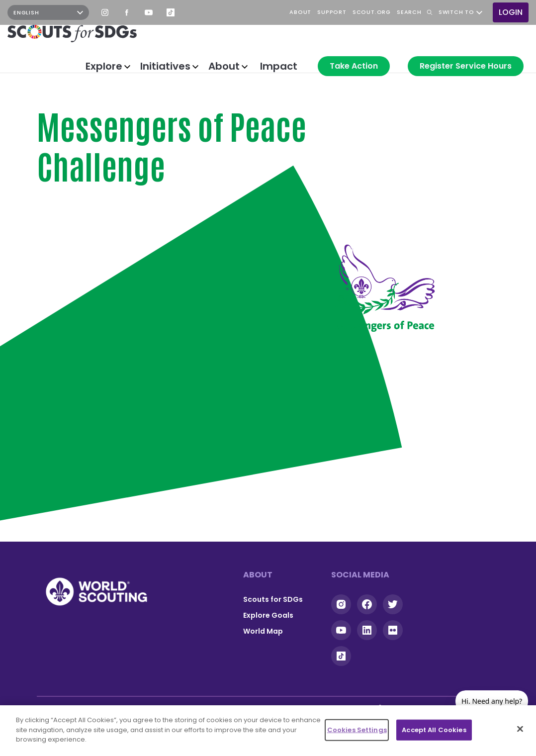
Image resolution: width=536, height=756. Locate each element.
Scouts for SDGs (273, 599)
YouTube (149, 12)
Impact (279, 66)
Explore (104, 66)
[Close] (520, 729)
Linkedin (367, 630)
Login (511, 12)
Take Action (354, 66)
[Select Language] (48, 12)
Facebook (127, 12)
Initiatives (165, 66)
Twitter (393, 604)
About (224, 66)
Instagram (105, 12)
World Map (263, 631)
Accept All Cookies (434, 730)
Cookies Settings (357, 730)
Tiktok (341, 656)
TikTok (171, 12)
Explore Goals (268, 615)
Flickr (393, 630)
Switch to (456, 12)
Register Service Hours (466, 66)
